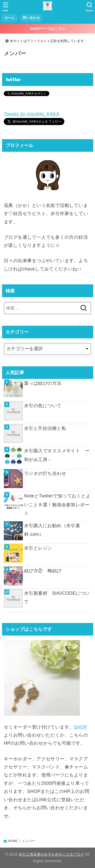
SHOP (81, 727)
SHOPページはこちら (48, 29)
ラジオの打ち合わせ (45, 473)
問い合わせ (31, 18)
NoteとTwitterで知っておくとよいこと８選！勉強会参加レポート (57, 504)
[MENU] (6, 7)
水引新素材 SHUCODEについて (57, 597)
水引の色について (43, 406)
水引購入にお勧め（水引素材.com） (52, 530)
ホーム (10, 18)
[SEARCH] (89, 7)
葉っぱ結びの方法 (43, 383)
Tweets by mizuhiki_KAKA (31, 114)
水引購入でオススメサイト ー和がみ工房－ (57, 455)
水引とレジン (38, 548)
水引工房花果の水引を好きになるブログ (51, 854)
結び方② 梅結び (43, 571)
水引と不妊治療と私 (45, 428)
